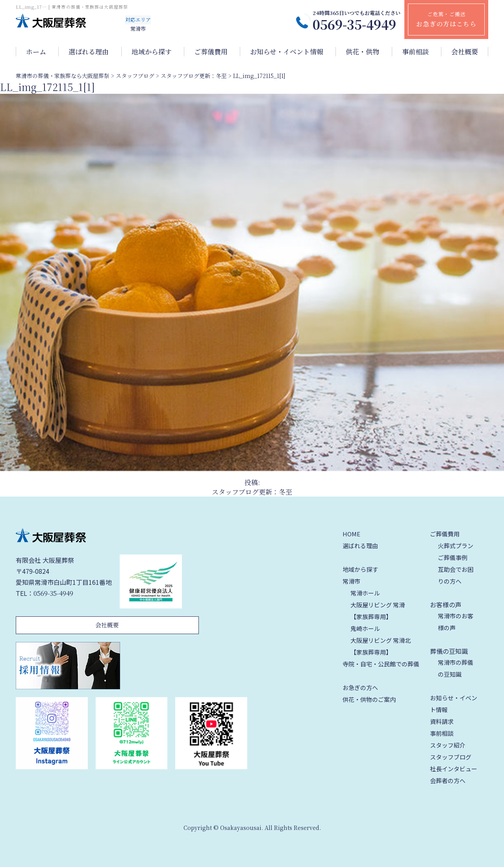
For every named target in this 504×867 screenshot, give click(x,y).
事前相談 (415, 52)
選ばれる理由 (89, 52)
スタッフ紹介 (448, 745)
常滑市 (351, 581)
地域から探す (152, 52)
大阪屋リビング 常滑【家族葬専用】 (378, 611)
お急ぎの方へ (360, 687)
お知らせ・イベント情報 (287, 52)
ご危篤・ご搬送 (446, 19)
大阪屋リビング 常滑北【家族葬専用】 (381, 646)
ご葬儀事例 (453, 557)
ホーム (36, 52)
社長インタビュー (454, 769)
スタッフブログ (451, 757)
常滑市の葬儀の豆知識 (456, 668)
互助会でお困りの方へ (456, 575)
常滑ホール (365, 593)
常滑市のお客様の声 (456, 622)
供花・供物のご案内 (369, 699)
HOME (351, 534)
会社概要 (465, 52)
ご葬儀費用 (211, 52)
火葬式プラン (456, 546)
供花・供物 (362, 52)
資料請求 (442, 721)
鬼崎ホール (365, 628)
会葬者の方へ (448, 780)
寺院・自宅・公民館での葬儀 (381, 664)
